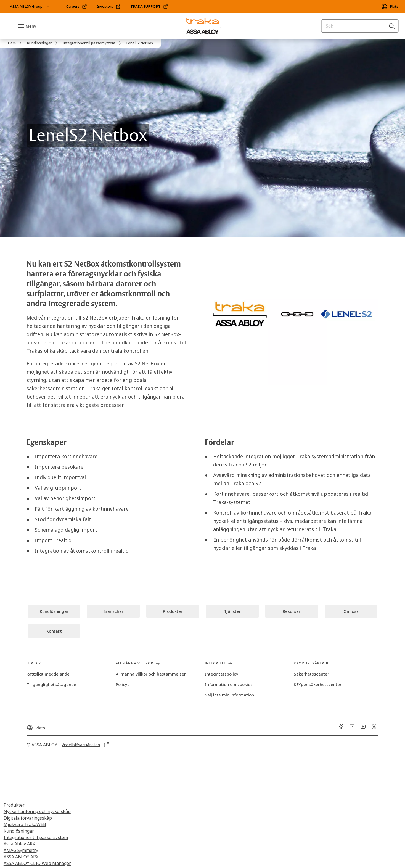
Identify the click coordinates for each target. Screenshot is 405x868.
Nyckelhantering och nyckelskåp (37, 811)
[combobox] (360, 26)
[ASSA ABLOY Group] (31, 7)
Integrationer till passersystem (36, 837)
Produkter (14, 805)
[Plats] (390, 7)
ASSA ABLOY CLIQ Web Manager (37, 863)
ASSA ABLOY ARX (21, 857)
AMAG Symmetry (21, 850)
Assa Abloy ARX (19, 844)
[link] (77, 7)
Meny (31, 26)
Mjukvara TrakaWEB (25, 824)
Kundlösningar (19, 831)
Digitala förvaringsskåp (28, 818)
